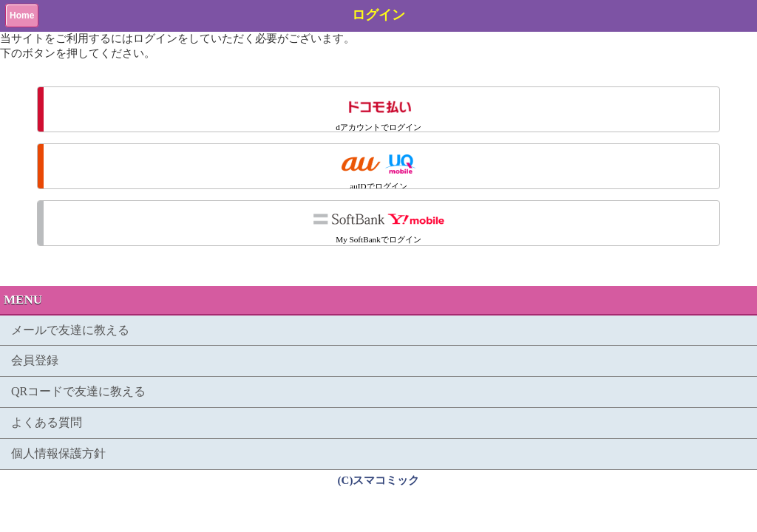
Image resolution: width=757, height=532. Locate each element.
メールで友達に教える (70, 330)
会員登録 (35, 360)
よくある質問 (47, 422)
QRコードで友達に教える (78, 391)
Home (22, 16)
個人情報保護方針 (58, 453)
